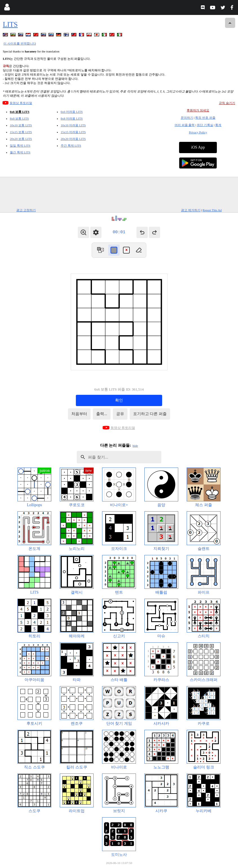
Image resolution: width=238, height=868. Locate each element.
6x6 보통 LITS (20, 112)
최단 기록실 (205, 125)
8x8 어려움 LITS (72, 118)
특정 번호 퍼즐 (205, 118)
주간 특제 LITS (71, 146)
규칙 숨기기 (227, 103)
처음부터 (79, 414)
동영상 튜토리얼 (21, 103)
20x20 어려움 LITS (73, 139)
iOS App (198, 147)
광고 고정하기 (26, 210)
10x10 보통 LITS (21, 125)
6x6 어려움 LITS (72, 112)
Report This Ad (212, 210)
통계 (218, 125)
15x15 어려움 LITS (73, 132)
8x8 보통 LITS (19, 118)
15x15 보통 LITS (21, 132)
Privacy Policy (198, 132)
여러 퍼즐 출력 (185, 125)
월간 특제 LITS (20, 152)
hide (135, 446)
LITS (10, 24)
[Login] (7, 8)
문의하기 (187, 118)
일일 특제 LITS (20, 146)
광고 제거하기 (191, 210)
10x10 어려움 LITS (73, 125)
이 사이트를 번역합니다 (20, 43)
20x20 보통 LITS (21, 139)
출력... (102, 414)
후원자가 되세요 (198, 110)
